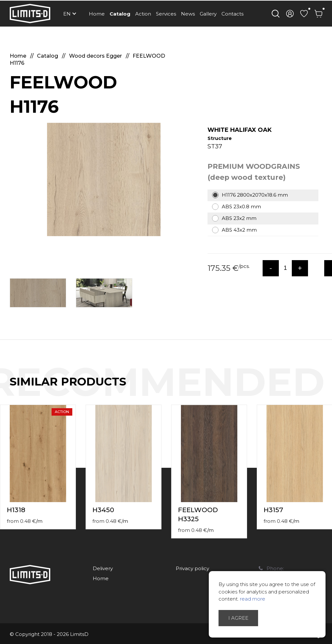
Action (143, 14)
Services (166, 14)
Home (97, 14)
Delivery (103, 568)
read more (253, 599)
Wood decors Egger (96, 56)
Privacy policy (192, 568)
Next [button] (328, 388)
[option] (104, 179)
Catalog (120, 14)
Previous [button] (315, 388)
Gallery (208, 14)
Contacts (232, 14)
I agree (238, 618)
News (188, 14)
